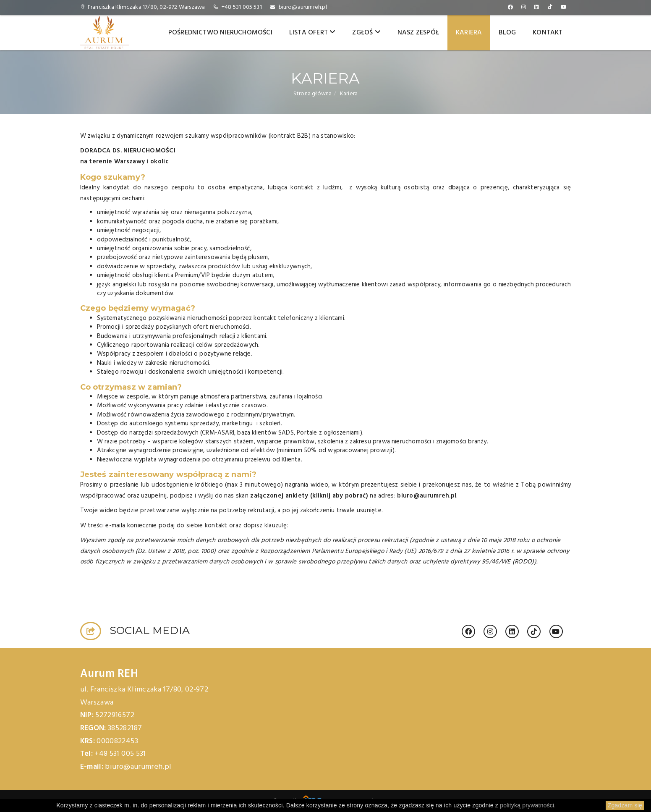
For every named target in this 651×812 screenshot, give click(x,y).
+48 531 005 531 (242, 7)
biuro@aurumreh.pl (303, 7)
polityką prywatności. (528, 805)
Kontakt (548, 33)
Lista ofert (312, 33)
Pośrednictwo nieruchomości (220, 33)
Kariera (469, 33)
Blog (507, 33)
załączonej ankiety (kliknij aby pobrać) (309, 496)
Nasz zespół (418, 33)
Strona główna (313, 94)
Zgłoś (366, 33)
